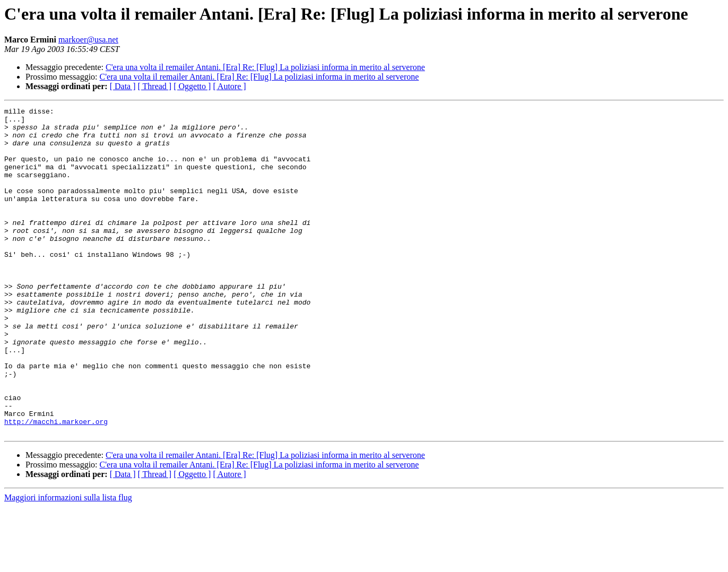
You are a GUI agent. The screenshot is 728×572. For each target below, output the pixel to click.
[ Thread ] (155, 86)
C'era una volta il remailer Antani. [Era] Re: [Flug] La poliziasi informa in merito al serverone (265, 67)
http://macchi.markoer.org (56, 485)
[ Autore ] (229, 86)
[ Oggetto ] (192, 86)
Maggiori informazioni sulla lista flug (68, 563)
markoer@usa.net (88, 40)
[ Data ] (123, 86)
